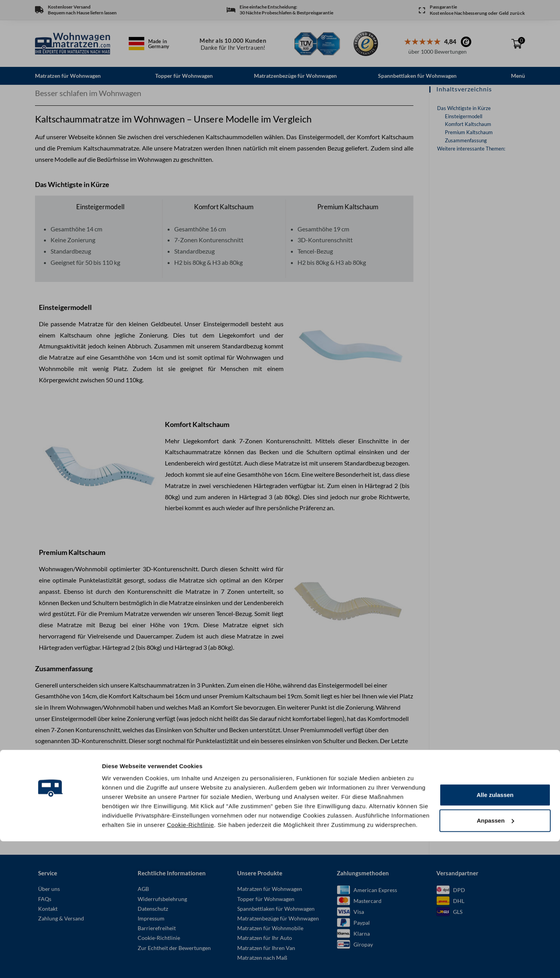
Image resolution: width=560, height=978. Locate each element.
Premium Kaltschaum (469, 132)
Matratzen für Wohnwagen (68, 76)
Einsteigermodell (464, 116)
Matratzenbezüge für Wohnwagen (295, 76)
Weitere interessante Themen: (471, 148)
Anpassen (495, 957)
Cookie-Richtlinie (190, 961)
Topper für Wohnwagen (184, 76)
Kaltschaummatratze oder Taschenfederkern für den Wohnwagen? (123, 829)
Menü (518, 76)
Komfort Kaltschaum (468, 124)
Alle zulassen (495, 932)
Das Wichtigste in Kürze (464, 108)
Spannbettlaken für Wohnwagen (417, 76)
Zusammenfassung (466, 140)
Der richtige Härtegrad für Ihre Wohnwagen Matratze (106, 818)
